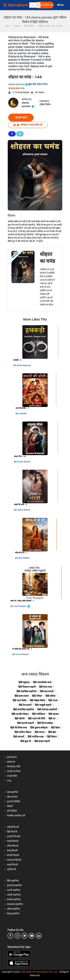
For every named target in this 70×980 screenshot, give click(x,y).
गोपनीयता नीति (14, 767)
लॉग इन (61, 5)
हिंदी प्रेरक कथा (46, 687)
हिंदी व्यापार (40, 732)
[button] (38, 5)
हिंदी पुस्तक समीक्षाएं (39, 728)
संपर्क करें (11, 762)
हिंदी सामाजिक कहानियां (24, 709)
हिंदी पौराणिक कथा (19, 728)
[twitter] (25, 936)
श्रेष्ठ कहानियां (13, 792)
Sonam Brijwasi (24, 462)
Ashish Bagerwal (24, 365)
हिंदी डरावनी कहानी (25, 723)
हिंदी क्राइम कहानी (42, 741)
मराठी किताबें (13, 841)
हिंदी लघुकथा (24, 682)
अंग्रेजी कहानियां (14, 895)
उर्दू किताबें (11, 869)
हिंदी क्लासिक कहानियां (27, 691)
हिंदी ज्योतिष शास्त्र (36, 737)
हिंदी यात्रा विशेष (20, 700)
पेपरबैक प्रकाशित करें (16, 816)
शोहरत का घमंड (47, 258)
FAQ (9, 781)
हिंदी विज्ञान (52, 737)
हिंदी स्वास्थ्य (54, 714)
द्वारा (15, 365)
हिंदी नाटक (53, 700)
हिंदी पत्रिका (37, 696)
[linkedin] (39, 936)
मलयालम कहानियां (15, 904)
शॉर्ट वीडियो (12, 811)
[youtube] (32, 936)
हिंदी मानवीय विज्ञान (20, 714)
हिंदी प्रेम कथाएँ (25, 705)
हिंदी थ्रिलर (55, 728)
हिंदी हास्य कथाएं (22, 696)
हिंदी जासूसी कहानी (43, 705)
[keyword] (35, 5)
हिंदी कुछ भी (26, 741)
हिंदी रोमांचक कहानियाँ (47, 709)
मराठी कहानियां (14, 890)
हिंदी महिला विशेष (40, 84)
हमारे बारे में (12, 757)
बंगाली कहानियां (14, 899)
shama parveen (18, 84)
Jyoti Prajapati (22, 606)
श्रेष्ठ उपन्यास (12, 797)
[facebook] (10, 936)
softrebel (23, 414)
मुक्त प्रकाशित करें (45, 5)
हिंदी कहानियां (13, 881)
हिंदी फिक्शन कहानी (27, 687)
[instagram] (17, 936)
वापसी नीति (12, 776)
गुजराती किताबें (13, 836)
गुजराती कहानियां (14, 885)
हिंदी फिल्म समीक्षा (45, 723)
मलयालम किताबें (14, 860)
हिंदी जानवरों (19, 737)
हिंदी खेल (52, 732)
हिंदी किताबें (12, 832)
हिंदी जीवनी (20, 719)
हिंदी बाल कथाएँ (47, 691)
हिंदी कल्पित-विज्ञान (23, 732)
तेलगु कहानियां (13, 914)
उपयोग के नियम (14, 771)
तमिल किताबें (13, 846)
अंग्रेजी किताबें (13, 827)
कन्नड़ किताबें (12, 865)
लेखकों (10, 806)
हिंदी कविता (50, 696)
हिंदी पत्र (52, 719)
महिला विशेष (45, 104)
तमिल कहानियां (13, 909)
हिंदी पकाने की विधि (37, 719)
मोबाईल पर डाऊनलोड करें (28, 125)
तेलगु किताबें (12, 850)
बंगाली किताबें (13, 855)
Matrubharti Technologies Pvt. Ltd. (39, 972)
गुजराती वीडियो (13, 801)
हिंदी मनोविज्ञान (39, 714)
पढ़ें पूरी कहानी (21, 117)
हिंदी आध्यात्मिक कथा (42, 682)
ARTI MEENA (24, 558)
